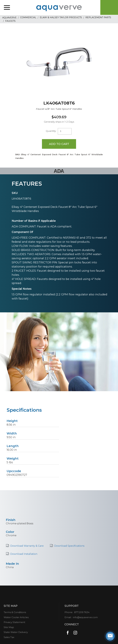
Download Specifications (69, 546)
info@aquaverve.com (85, 617)
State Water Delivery (16, 632)
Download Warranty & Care (27, 546)
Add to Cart (59, 144)
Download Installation (24, 554)
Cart (109, 8)
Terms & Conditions (15, 612)
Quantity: (51, 131)
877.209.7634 (82, 612)
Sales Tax (9, 637)
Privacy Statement (14, 622)
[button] (7, 8)
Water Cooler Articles (16, 617)
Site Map (9, 627)
